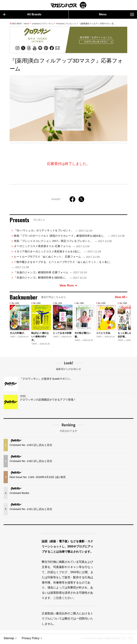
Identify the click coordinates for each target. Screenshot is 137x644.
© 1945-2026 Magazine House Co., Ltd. (105, 640)
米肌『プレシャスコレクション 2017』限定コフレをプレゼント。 (63, 242)
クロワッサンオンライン (97, 43)
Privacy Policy (31, 640)
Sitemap (9, 640)
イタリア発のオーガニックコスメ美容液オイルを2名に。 (57, 253)
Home (26, 24)
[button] (124, 323)
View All (121, 299)
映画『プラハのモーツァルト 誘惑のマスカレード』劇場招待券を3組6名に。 (69, 237)
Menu (117, 14)
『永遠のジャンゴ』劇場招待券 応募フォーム (50, 274)
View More (68, 287)
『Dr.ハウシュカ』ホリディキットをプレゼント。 (53, 232)
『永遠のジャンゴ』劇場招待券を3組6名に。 (50, 279)
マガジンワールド (68, 5)
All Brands (22, 14)
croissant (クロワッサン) (43, 24)
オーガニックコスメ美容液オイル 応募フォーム (52, 247)
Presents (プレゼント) (66, 24)
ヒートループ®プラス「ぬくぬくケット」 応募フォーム (57, 258)
